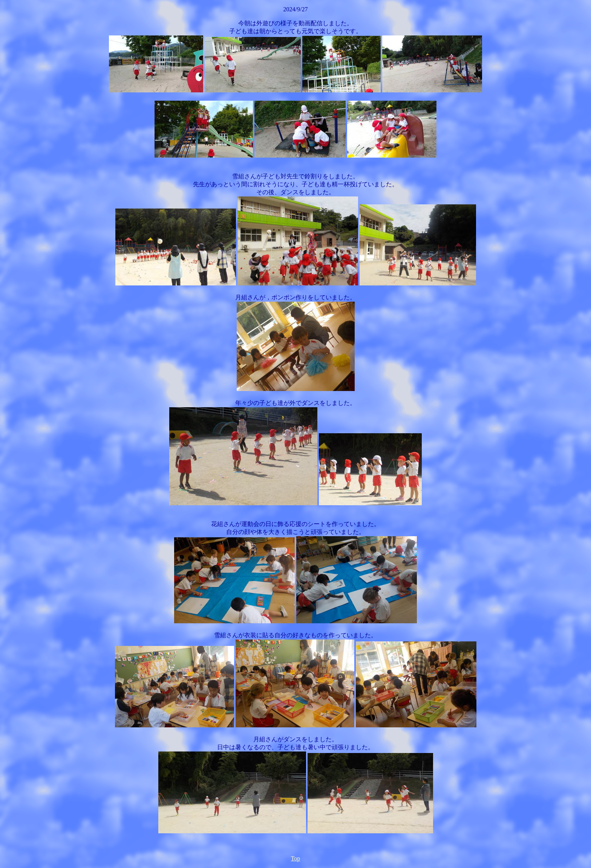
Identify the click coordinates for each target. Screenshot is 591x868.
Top (296, 858)
